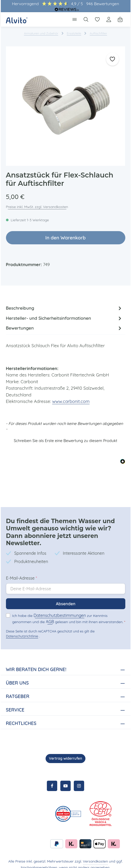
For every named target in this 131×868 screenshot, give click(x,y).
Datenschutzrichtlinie (21, 630)
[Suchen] (86, 19)
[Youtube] (65, 779)
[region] (66, 106)
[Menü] (75, 19)
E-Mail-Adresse (21, 571)
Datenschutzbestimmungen (58, 609)
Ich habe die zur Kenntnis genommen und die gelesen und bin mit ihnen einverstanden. (68, 612)
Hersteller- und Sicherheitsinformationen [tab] (64, 319)
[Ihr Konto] (109, 19)
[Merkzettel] (97, 19)
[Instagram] (79, 779)
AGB (29, 615)
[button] (66, 436)
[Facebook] (52, 779)
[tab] (64, 308)
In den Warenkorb (65, 238)
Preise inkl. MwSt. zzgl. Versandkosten (37, 207)
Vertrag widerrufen (65, 752)
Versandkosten (95, 855)
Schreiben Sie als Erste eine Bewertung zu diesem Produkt (66, 436)
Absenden (65, 597)
